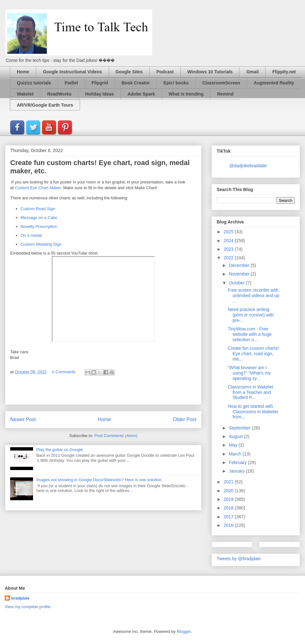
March (236, 454)
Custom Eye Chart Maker (38, 188)
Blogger (184, 631)
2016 (229, 525)
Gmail (252, 72)
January (237, 471)
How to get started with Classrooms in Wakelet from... (253, 412)
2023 (229, 249)
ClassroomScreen (221, 83)
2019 (229, 499)
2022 (229, 258)
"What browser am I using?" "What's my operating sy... (249, 373)
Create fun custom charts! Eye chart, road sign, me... (253, 354)
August (236, 436)
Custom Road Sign (38, 209)
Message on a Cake (39, 218)
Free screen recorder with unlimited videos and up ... (254, 295)
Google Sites (129, 72)
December (240, 265)
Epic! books (176, 83)
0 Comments (64, 372)
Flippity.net (284, 72)
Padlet (71, 83)
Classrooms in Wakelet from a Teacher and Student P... (251, 392)
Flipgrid (100, 83)
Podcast (165, 72)
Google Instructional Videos (72, 72)
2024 (229, 241)
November (240, 274)
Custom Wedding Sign (41, 244)
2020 (229, 491)
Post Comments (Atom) (116, 436)
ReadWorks (59, 94)
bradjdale (20, 598)
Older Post (185, 419)
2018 (229, 508)
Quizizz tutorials (34, 83)
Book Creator (136, 83)
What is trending (186, 94)
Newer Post (23, 419)
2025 (229, 232)
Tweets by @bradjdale (239, 559)
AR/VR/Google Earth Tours (45, 105)
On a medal (31, 235)
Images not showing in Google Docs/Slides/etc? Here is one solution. (99, 480)
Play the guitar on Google (60, 450)
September (240, 428)
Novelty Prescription (39, 226)
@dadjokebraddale (248, 166)
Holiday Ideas (99, 94)
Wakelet (25, 94)
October (237, 283)
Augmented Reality (274, 83)
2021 (229, 482)
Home (23, 72)
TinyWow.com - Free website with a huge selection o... (250, 334)
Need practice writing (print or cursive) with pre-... (251, 315)
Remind (225, 94)
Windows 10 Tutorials (210, 72)
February (238, 462)
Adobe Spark (141, 94)
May (234, 445)
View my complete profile (28, 607)
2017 (229, 517)
